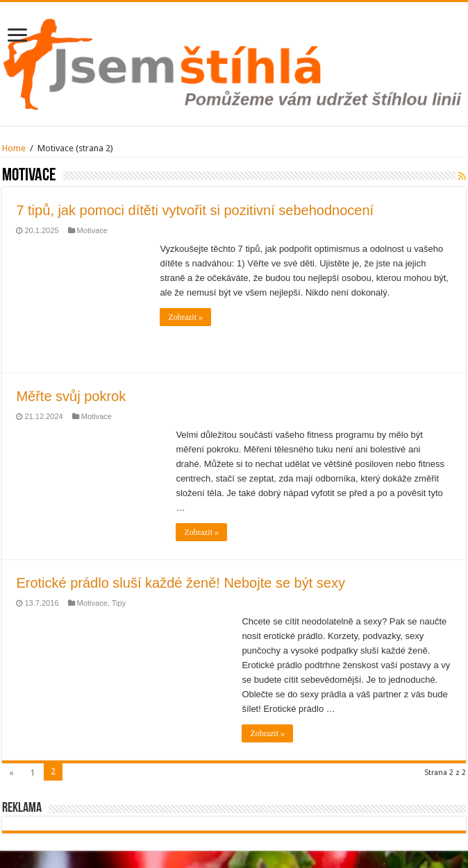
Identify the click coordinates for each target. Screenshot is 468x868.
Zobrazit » (185, 317)
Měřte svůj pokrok (71, 396)
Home (14, 148)
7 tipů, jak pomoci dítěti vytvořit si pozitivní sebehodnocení (195, 210)
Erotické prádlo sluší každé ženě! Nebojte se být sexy (181, 583)
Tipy (119, 603)
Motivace (92, 230)
